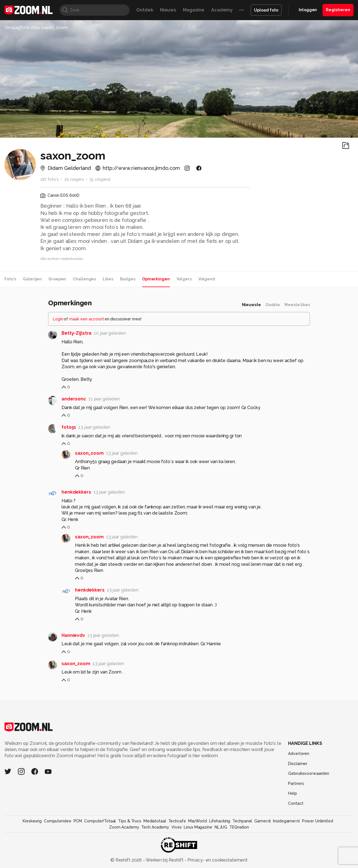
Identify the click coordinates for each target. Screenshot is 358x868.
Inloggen (308, 10)
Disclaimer (298, 764)
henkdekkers (76, 492)
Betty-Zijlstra (76, 333)
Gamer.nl (262, 821)
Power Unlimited (318, 821)
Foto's (10, 279)
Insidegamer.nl (286, 821)
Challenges (84, 279)
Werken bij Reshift (165, 860)
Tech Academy (155, 827)
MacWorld (198, 821)
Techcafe (177, 821)
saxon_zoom (89, 453)
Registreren (338, 10)
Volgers (184, 279)
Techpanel (242, 821)
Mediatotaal (155, 821)
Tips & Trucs (130, 821)
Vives (176, 827)
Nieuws (168, 10)
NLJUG (221, 827)
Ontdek (145, 10)
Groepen (57, 279)
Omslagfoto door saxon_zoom (36, 28)
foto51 (69, 427)
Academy (222, 10)
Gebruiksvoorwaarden (309, 773)
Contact (296, 803)
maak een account (87, 319)
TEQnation (239, 827)
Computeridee (58, 821)
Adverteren (299, 754)
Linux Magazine (198, 827)
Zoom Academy (124, 827)
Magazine (194, 10)
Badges (128, 279)
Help (293, 793)
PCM (78, 821)
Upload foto (266, 10)
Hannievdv (73, 635)
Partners (296, 783)
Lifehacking (220, 821)
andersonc (74, 399)
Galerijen (32, 279)
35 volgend (100, 179)
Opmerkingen (156, 279)
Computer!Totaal (100, 821)
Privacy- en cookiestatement (217, 860)
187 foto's (50, 179)
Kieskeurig (32, 821)
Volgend (207, 279)
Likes (108, 279)
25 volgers (74, 179)
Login (58, 319)
